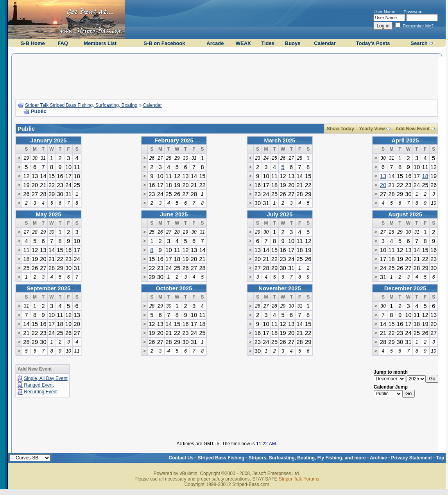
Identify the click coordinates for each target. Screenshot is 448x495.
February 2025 (174, 140)
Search (419, 43)
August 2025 (405, 214)
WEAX (243, 43)
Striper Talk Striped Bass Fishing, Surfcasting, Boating (81, 105)
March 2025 (280, 140)
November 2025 (280, 288)
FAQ (63, 43)
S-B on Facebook (164, 43)
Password (413, 12)
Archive (378, 458)
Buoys (293, 43)
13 (383, 176)
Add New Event (413, 129)
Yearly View (372, 129)
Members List (100, 43)
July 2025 (280, 214)
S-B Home (33, 43)
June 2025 (174, 214)
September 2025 (48, 288)
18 (425, 176)
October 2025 (174, 288)
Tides (268, 43)
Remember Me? (414, 26)
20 (383, 185)
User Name (384, 12)
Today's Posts (373, 43)
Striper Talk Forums (299, 479)
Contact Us (181, 458)
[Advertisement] (227, 76)
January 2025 (49, 140)
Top (440, 458)
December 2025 (405, 288)
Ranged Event (39, 385)
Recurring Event (41, 392)
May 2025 (48, 214)
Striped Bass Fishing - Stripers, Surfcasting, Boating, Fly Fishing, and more (282, 458)
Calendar (325, 43)
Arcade (215, 43)
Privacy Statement (412, 458)
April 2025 (405, 140)
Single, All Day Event (46, 378)
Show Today (340, 129)
